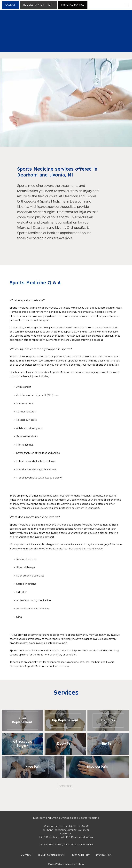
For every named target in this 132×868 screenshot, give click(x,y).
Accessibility (81, 855)
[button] (127, 5)
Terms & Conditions (51, 855)
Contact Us (104, 855)
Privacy (26, 855)
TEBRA (80, 864)
